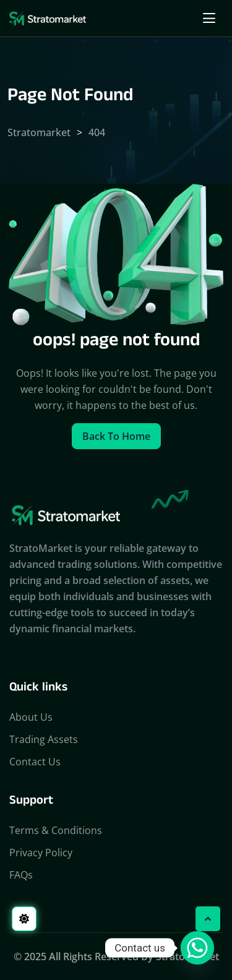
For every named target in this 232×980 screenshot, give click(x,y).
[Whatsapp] (197, 948)
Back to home (116, 436)
